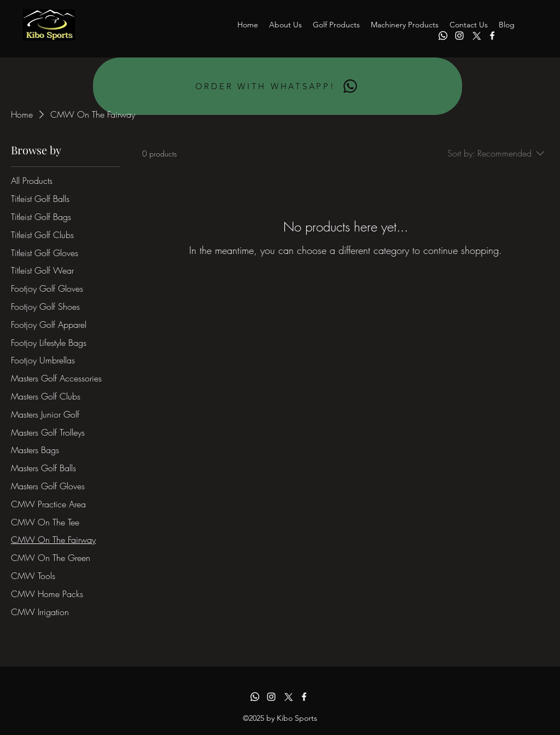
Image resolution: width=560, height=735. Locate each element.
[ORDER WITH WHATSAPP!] (278, 86)
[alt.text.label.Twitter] (476, 36)
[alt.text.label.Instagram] (459, 36)
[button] (336, 25)
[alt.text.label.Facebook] (492, 36)
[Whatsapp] (443, 36)
